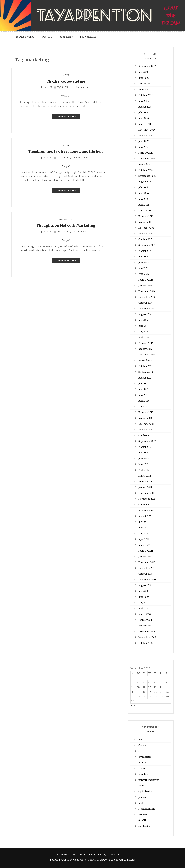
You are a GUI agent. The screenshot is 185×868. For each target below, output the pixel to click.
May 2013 (143, 395)
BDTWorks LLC (88, 37)
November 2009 (147, 637)
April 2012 (144, 470)
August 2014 (145, 314)
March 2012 (145, 476)
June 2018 (144, 118)
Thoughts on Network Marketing (66, 225)
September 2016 (147, 176)
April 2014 (144, 337)
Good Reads (66, 37)
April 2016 (144, 205)
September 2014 (147, 309)
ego (140, 751)
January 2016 (145, 222)
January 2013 (145, 418)
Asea (141, 739)
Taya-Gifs (47, 37)
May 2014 (143, 332)
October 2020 (146, 95)
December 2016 (147, 159)
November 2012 (147, 430)
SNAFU (142, 820)
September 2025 (147, 66)
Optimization (66, 219)
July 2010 (143, 591)
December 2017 (147, 130)
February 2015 (146, 280)
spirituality (144, 826)
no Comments (79, 87)
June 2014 (144, 326)
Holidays (143, 763)
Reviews (143, 814)
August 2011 (145, 516)
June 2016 (144, 193)
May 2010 (143, 603)
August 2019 (145, 107)
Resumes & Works (24, 37)
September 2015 (147, 245)
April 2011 (144, 539)
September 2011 (147, 510)
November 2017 (147, 136)
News (66, 75)
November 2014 (147, 297)
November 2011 (147, 499)
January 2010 (145, 626)
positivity (143, 803)
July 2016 (143, 187)
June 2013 (143, 389)
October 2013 (145, 366)
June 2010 (144, 597)
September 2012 (147, 441)
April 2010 (144, 608)
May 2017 (143, 147)
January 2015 (145, 285)
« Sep (134, 705)
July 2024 (143, 72)
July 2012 (143, 453)
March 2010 (145, 614)
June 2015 (143, 262)
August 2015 (145, 251)
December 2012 (147, 424)
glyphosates (145, 757)
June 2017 (143, 141)
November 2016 (147, 164)
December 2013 (147, 355)
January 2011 (145, 556)
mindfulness (145, 774)
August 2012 (145, 447)
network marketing (149, 780)
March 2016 (145, 210)
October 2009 (146, 643)
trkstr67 (48, 87)
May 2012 (143, 464)
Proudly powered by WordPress (68, 860)
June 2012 (144, 458)
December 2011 (147, 493)
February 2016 (146, 216)
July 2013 (143, 383)
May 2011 (143, 533)
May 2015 (143, 268)
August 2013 (145, 378)
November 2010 (147, 568)
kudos (142, 768)
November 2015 (147, 234)
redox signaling (147, 809)
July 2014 (143, 320)
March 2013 (144, 407)
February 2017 (146, 153)
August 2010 (145, 585)
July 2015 (143, 257)
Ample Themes (127, 860)
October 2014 (145, 303)
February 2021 (146, 89)
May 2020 (144, 101)
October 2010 (145, 574)
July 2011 (143, 522)
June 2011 (143, 528)
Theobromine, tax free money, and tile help (66, 151)
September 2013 (147, 372)
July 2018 (143, 112)
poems (142, 797)
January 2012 (145, 487)
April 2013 (144, 401)
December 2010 (147, 562)
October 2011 (145, 505)
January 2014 (145, 349)
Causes (142, 745)
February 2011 (146, 551)
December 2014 (147, 291)
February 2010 (146, 620)
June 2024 (144, 78)
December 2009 (147, 631)
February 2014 (146, 343)
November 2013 (147, 360)
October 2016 (145, 170)
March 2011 (144, 545)
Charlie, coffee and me (66, 81)
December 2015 (147, 228)
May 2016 (143, 199)
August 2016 (145, 182)
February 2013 (146, 412)
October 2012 (146, 435)
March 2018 (145, 124)
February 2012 (146, 482)
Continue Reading (66, 116)
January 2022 (145, 84)
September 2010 (147, 580)
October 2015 (145, 239)
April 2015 (144, 274)
